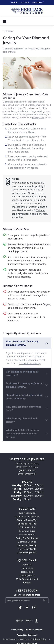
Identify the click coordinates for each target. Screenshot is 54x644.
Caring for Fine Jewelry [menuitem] (27, 538)
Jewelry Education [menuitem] (27, 513)
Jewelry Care (38, 117)
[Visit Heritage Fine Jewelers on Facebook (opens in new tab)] (27, 608)
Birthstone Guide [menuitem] (27, 527)
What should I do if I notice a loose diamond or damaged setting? (22, 434)
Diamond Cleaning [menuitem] (27, 542)
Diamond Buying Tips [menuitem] (27, 520)
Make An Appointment (27, 579)
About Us (27, 565)
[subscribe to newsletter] (45, 600)
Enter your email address (27, 595)
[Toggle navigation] (5, 21)
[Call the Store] (27, 470)
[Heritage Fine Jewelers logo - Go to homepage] (27, 11)
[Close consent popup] (50, 639)
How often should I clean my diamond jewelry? (22, 343)
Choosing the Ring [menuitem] (27, 524)
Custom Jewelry (27, 575)
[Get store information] (27, 474)
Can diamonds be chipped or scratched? (22, 373)
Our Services (27, 568)
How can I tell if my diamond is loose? (23, 408)
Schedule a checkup (30, 363)
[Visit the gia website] (20, 621)
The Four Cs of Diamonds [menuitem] (27, 516)
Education (9, 31)
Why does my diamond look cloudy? (22, 420)
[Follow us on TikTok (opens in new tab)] (20, 608)
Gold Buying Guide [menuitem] (27, 553)
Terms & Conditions (34, 630)
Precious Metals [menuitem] (27, 535)
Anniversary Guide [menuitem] (27, 549)
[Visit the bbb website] (37, 621)
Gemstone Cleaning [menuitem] (27, 545)
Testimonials (27, 572)
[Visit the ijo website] (29, 621)
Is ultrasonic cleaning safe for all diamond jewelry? (25, 385)
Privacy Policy (17, 630)
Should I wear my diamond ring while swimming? (24, 397)
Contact (27, 583)
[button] (14, 3)
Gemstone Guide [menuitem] (27, 531)
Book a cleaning (22, 277)
